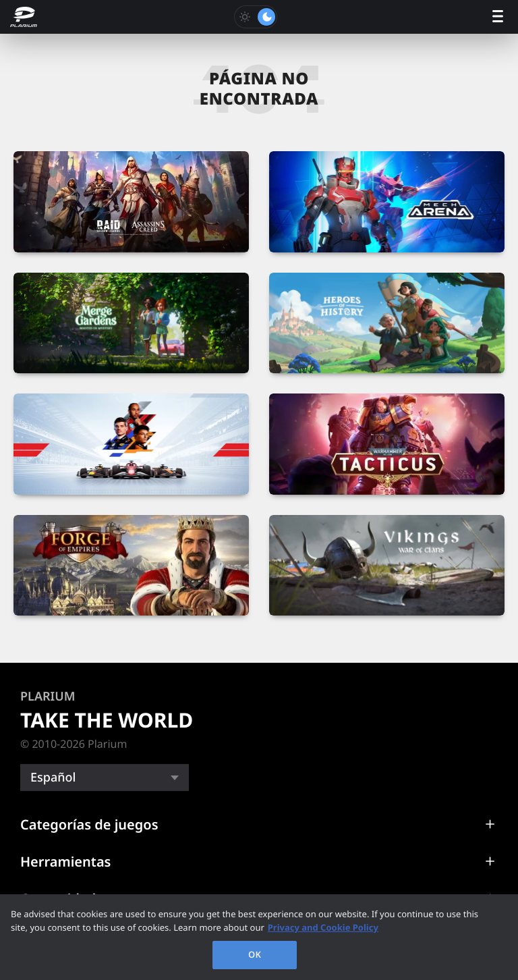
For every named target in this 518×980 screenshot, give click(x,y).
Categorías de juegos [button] (89, 824)
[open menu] (498, 17)
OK (255, 954)
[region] (259, 937)
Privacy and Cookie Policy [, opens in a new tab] (323, 927)
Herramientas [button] (65, 862)
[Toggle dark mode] (256, 17)
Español (53, 778)
